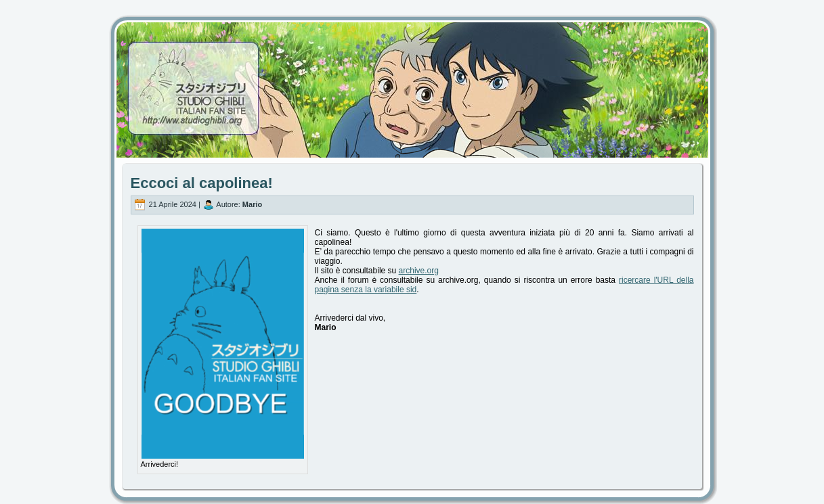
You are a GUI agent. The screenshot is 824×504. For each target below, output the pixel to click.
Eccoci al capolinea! (202, 183)
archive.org (419, 271)
